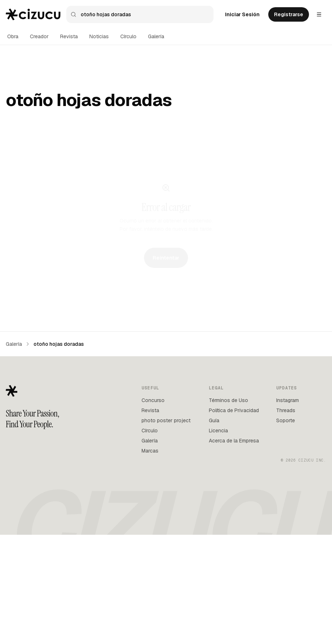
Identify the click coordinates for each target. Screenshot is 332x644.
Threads (286, 520)
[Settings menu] (319, 14)
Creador (39, 36)
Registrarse (289, 14)
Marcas (150, 560)
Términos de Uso (228, 510)
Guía (214, 530)
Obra (13, 36)
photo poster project (166, 530)
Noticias (99, 36)
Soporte (286, 530)
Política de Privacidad (234, 520)
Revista (69, 36)
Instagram (288, 510)
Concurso (153, 510)
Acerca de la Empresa (234, 550)
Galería (156, 36)
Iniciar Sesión (242, 14)
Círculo (128, 36)
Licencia (218, 540)
